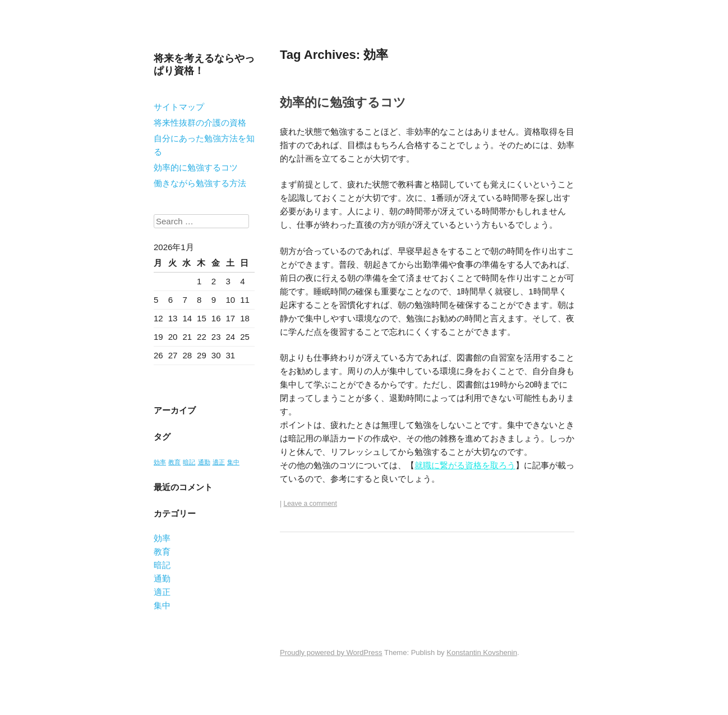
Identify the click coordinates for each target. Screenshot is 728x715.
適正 (162, 592)
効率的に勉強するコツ (196, 167)
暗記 (162, 565)
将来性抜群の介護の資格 (200, 123)
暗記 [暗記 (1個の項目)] (189, 462)
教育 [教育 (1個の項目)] (174, 462)
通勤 (162, 578)
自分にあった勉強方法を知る (204, 145)
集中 (162, 605)
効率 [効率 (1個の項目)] (160, 462)
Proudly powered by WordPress (331, 652)
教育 (162, 552)
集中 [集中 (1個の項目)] (233, 462)
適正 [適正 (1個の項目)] (219, 462)
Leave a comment (310, 504)
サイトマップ (179, 107)
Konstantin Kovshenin (482, 652)
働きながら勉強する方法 (200, 183)
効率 (162, 538)
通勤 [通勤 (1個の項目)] (204, 462)
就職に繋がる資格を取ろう (465, 465)
